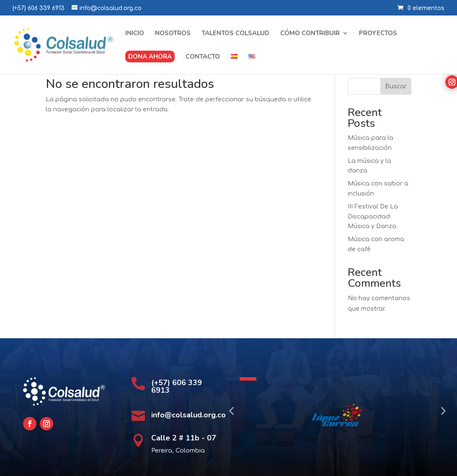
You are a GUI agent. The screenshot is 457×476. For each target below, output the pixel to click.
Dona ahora (150, 57)
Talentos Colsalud (235, 34)
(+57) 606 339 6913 (39, 8)
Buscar (396, 86)
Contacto (203, 57)
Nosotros (173, 34)
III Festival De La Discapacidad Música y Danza (373, 217)
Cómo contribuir (310, 34)
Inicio (135, 34)
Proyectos (378, 34)
